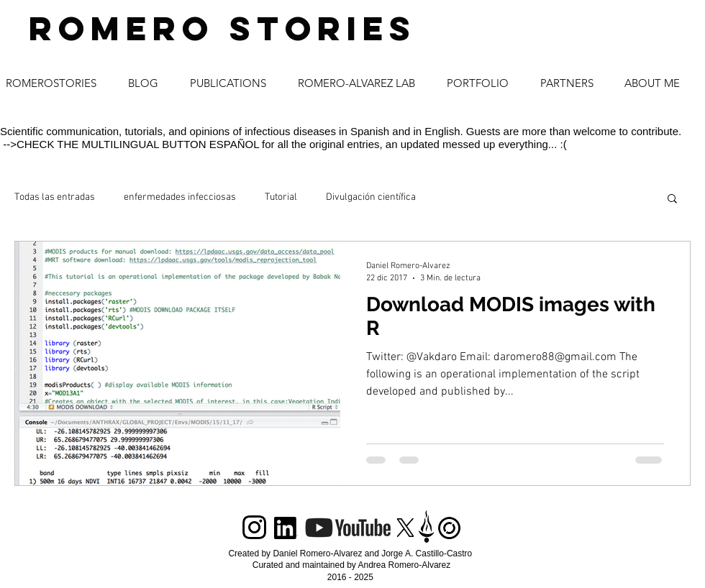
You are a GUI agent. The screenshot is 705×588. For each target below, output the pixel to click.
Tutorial (281, 197)
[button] (672, 199)
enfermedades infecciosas (180, 197)
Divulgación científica (371, 197)
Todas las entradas (55, 197)
